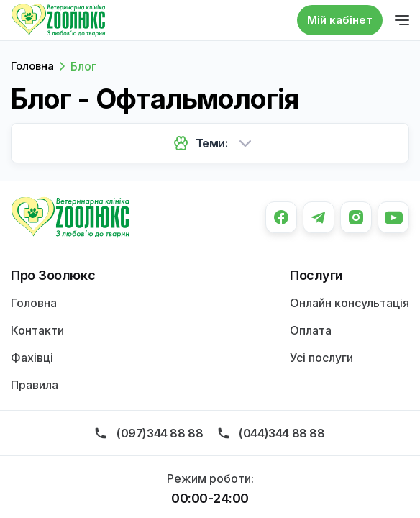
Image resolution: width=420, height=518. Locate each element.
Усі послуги (321, 358)
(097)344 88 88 (160, 433)
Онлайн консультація (350, 303)
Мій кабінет (340, 20)
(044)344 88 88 (282, 433)
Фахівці (32, 358)
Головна (32, 66)
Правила (35, 385)
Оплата (311, 330)
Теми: (212, 143)
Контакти (37, 330)
